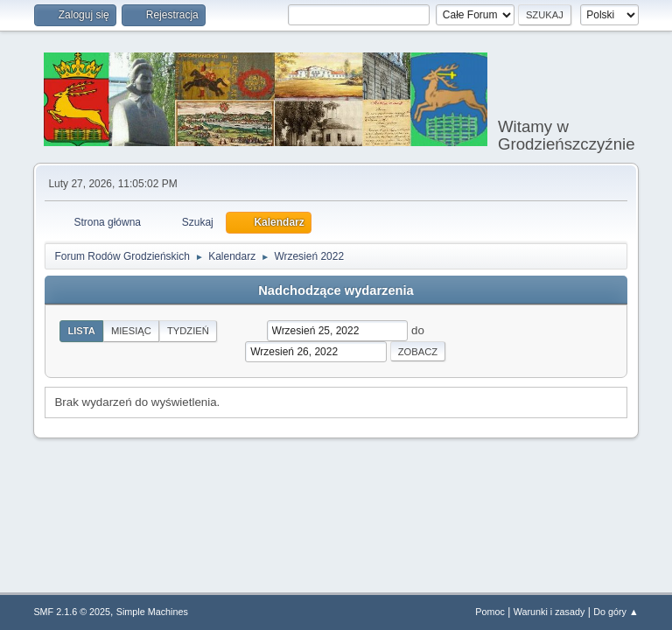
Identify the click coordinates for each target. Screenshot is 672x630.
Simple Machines (152, 612)
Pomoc (490, 612)
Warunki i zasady (549, 612)
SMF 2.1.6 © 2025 (72, 612)
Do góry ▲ (616, 612)
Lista (81, 331)
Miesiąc (131, 331)
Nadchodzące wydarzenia (336, 290)
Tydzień (188, 331)
